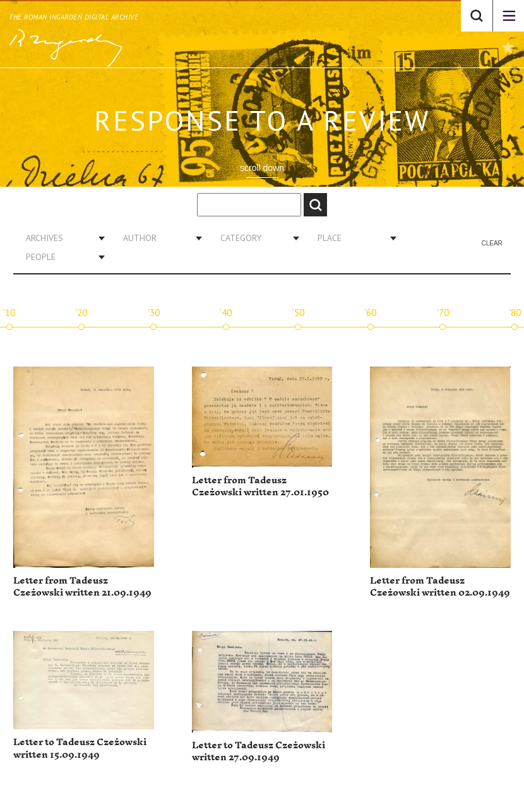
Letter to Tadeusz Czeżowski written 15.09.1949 (80, 749)
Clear (491, 243)
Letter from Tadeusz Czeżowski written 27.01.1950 (260, 487)
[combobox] (61, 238)
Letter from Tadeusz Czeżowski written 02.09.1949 (440, 587)
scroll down (262, 168)
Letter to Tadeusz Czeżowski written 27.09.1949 (259, 752)
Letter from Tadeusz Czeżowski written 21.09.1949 (82, 587)
